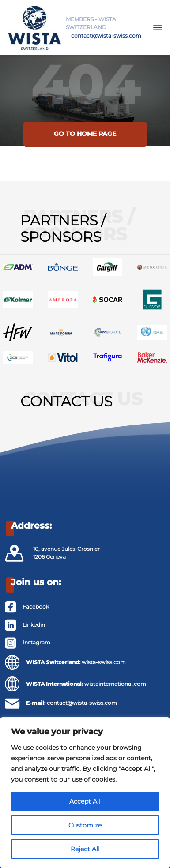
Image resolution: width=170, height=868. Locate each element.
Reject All (85, 849)
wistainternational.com (115, 684)
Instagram (36, 642)
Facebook (36, 607)
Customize (85, 825)
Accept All (85, 801)
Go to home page (85, 134)
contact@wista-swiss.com (106, 36)
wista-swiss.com (104, 662)
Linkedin (34, 625)
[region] (85, 793)
